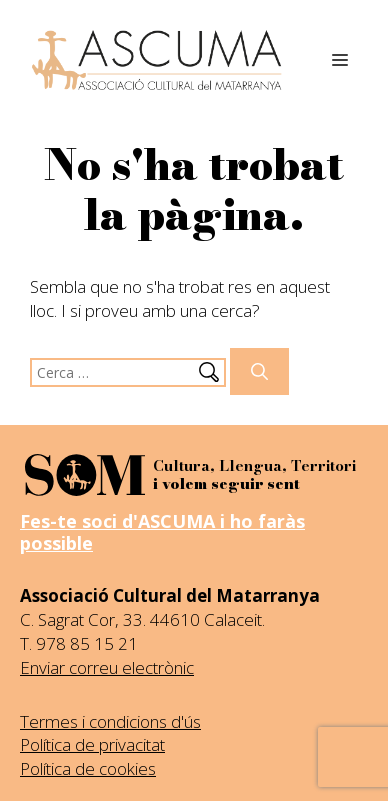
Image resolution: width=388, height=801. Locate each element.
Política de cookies (88, 768)
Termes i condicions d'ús (110, 721)
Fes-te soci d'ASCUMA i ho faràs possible (162, 532)
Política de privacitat (92, 744)
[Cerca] (259, 372)
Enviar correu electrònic (107, 667)
